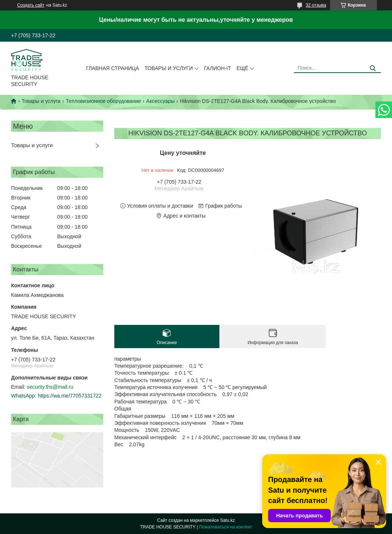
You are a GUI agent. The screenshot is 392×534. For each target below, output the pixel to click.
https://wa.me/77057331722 (70, 396)
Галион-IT (218, 68)
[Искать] (373, 68)
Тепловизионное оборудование (104, 101)
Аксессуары (161, 101)
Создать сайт (31, 5)
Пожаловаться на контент (226, 527)
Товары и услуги (169, 68)
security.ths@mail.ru (50, 387)
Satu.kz (228, 520)
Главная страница (112, 68)
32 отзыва (316, 5)
